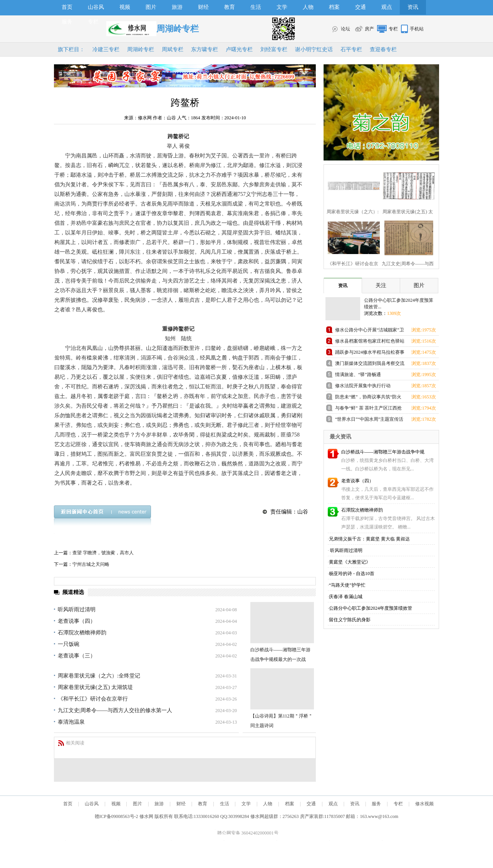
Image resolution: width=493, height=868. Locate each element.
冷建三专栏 (106, 49)
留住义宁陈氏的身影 (350, 620)
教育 (230, 7)
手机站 (417, 29)
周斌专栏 (173, 49)
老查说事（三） (77, 656)
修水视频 (424, 804)
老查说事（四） (77, 621)
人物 (308, 7)
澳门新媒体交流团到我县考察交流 (370, 363)
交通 (361, 7)
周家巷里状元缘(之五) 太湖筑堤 (95, 687)
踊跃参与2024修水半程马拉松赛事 (370, 352)
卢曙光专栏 (239, 49)
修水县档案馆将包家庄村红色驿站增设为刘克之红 (370, 342)
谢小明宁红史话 (314, 49)
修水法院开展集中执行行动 (363, 386)
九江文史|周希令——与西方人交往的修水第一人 (115, 710)
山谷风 (96, 7)
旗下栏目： (71, 49)
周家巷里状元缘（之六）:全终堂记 (99, 676)
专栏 (93, 22)
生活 (256, 7)
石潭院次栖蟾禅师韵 (82, 633)
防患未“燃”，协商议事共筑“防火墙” (368, 398)
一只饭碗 (69, 644)
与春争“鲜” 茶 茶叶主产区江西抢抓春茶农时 (368, 409)
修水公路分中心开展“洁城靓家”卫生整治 (370, 331)
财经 (203, 7)
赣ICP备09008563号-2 (117, 816)
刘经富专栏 (274, 49)
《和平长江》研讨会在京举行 (93, 699)
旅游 (177, 7)
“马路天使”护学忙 (347, 585)
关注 (381, 285)
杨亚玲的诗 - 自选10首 (352, 574)
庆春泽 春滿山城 (346, 597)
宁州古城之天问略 (91, 564)
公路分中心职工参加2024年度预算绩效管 (371, 608)
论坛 (345, 29)
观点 (387, 7)
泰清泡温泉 (71, 722)
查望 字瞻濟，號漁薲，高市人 (103, 553)
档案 (334, 7)
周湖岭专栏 (141, 49)
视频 (125, 7)
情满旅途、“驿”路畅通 (358, 375)
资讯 (413, 7)
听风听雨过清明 (77, 610)
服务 (67, 22)
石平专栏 (351, 49)
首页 (67, 7)
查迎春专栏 (383, 49)
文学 (282, 7)
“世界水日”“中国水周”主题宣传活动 (369, 421)
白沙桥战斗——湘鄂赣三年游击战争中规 (383, 452)
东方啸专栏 (205, 49)
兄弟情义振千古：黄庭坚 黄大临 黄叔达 (369, 539)
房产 (369, 29)
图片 (151, 7)
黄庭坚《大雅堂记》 (350, 562)
